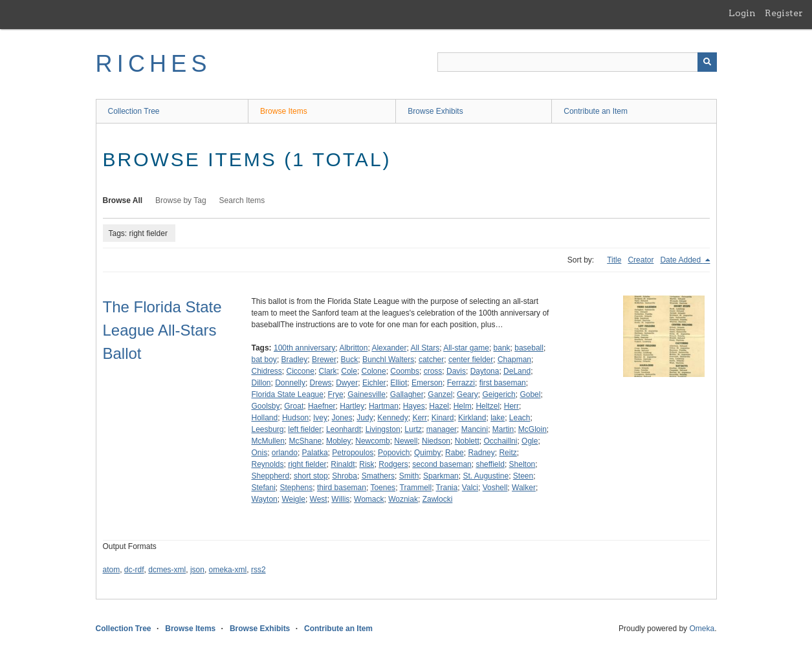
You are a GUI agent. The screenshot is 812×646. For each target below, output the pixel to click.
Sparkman (441, 476)
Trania (447, 488)
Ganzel (440, 394)
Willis (340, 499)
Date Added (681, 260)
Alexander (389, 348)
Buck (350, 360)
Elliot (399, 383)
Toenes (383, 488)
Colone (374, 371)
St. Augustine (486, 476)
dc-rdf (134, 570)
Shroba (345, 476)
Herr (511, 406)
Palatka (315, 453)
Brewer (324, 360)
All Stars (425, 348)
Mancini (475, 429)
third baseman (342, 488)
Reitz (508, 453)
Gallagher (407, 394)
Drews (321, 383)
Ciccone (301, 371)
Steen (523, 476)
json (197, 570)
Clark (328, 371)
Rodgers (393, 464)
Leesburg (268, 429)
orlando (285, 453)
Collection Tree (134, 111)
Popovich (394, 453)
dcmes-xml (167, 570)
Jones (342, 418)
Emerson (427, 383)
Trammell (416, 488)
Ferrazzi (461, 383)
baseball (529, 348)
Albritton (353, 348)
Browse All (123, 200)
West (319, 499)
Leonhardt (344, 429)
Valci (470, 488)
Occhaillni (500, 441)
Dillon (261, 383)
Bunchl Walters (388, 360)
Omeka (702, 629)
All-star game (466, 348)
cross (433, 371)
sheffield (490, 464)
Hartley (352, 406)
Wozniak (403, 499)
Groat (294, 406)
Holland (265, 418)
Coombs (405, 371)
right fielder (307, 464)
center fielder (471, 360)
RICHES (154, 64)
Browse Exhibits (435, 111)
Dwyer (347, 383)
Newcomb (372, 441)
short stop (311, 476)
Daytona (485, 371)
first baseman (503, 383)
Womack (369, 499)
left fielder (305, 429)
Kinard (443, 418)
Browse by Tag (181, 200)
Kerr (420, 418)
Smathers (378, 476)
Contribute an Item (596, 111)
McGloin (532, 429)
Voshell (495, 488)
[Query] (577, 62)
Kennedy (392, 418)
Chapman (514, 360)
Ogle (530, 441)
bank (502, 348)
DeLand (517, 371)
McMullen (268, 441)
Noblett (467, 441)
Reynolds (268, 464)
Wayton (265, 499)
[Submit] (707, 62)
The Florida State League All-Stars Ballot (162, 330)
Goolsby (266, 406)
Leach (520, 418)
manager (442, 429)
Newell (406, 441)
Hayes (414, 406)
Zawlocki (438, 499)
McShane (306, 441)
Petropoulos (353, 453)
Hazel (439, 406)
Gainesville (367, 394)
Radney (481, 453)
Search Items (242, 200)
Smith (409, 476)
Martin (503, 429)
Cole (349, 371)
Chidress (267, 371)
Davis (456, 371)
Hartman (384, 406)
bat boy (264, 360)
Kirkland (472, 418)
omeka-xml (228, 570)
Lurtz (413, 429)
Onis (260, 453)
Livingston (383, 429)
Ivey (320, 418)
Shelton (522, 464)
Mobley (339, 441)
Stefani (264, 488)
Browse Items (284, 111)
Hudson (295, 418)
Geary (467, 394)
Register (784, 13)
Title (614, 260)
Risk (367, 464)
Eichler (374, 383)
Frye (336, 394)
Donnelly (290, 383)
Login (742, 13)
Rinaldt (343, 464)
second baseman (442, 464)
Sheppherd (271, 476)
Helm (463, 406)
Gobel (530, 394)
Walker (524, 488)
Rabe (455, 453)
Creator (641, 260)
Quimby (427, 453)
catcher (431, 360)
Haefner (322, 406)
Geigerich (499, 394)
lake (498, 418)
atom (112, 570)
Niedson (436, 441)
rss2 (258, 570)
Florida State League (288, 394)
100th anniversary (304, 348)
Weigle (293, 499)
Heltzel (488, 406)
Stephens (297, 488)
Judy (365, 418)
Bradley (295, 360)
